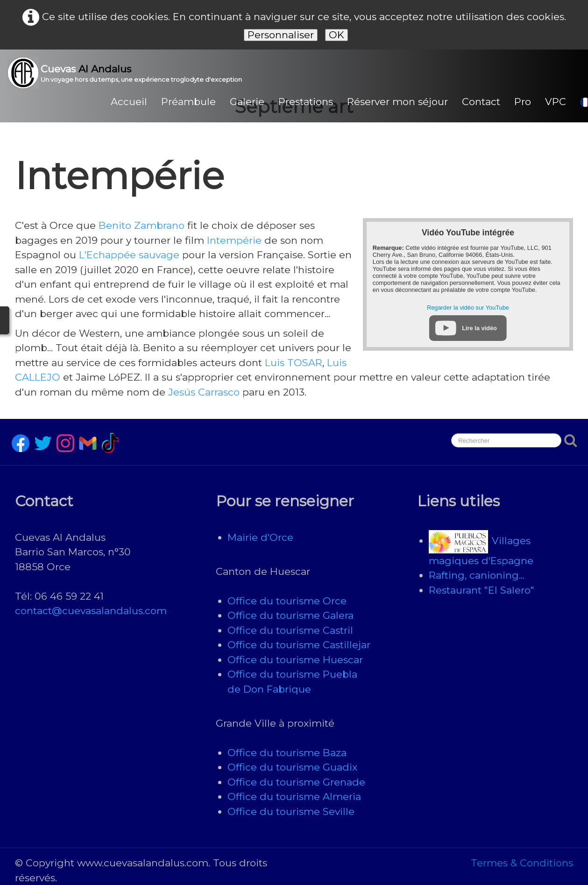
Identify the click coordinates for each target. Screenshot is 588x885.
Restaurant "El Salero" (482, 590)
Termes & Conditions (522, 863)
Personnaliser (281, 35)
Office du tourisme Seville (291, 811)
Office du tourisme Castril (290, 630)
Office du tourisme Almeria (294, 796)
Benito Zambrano (142, 225)
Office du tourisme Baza (287, 753)
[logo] (128, 73)
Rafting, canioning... (477, 575)
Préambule (188, 102)
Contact (481, 102)
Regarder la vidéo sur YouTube (468, 308)
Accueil (129, 102)
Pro (523, 102)
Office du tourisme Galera (290, 615)
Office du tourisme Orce (287, 601)
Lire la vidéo (479, 328)
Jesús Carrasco (204, 392)
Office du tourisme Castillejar (299, 645)
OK (337, 35)
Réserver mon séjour (397, 102)
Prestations (306, 102)
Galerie (247, 102)
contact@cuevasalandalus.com (91, 611)
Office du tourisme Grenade (296, 782)
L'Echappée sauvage (129, 255)
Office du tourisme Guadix (292, 767)
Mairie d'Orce (260, 537)
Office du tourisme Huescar (295, 660)
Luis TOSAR (294, 363)
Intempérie (234, 240)
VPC (556, 102)
